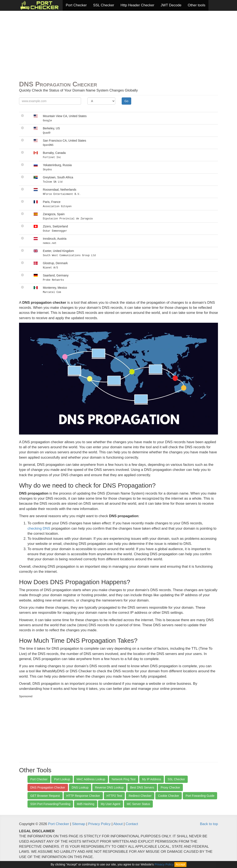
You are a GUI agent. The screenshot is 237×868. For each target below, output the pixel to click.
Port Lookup (62, 779)
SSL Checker (104, 5)
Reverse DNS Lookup (109, 787)
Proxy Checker (170, 787)
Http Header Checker (138, 5)
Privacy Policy (99, 824)
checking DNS (39, 528)
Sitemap (79, 824)
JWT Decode (171, 5)
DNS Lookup (80, 787)
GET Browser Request (45, 796)
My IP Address (152, 779)
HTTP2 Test (114, 796)
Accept (180, 864)
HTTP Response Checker (83, 796)
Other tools (196, 5)
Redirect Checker (140, 796)
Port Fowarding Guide (200, 796)
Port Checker (76, 5)
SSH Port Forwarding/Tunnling (50, 804)
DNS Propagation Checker (48, 787)
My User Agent (110, 804)
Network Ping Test (124, 779)
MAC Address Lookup (91, 779)
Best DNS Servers (142, 787)
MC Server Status (138, 804)
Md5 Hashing (86, 804)
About (118, 824)
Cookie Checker (169, 796)
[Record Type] (101, 101)
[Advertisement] (118, 47)
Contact (132, 824)
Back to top (209, 824)
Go (126, 101)
